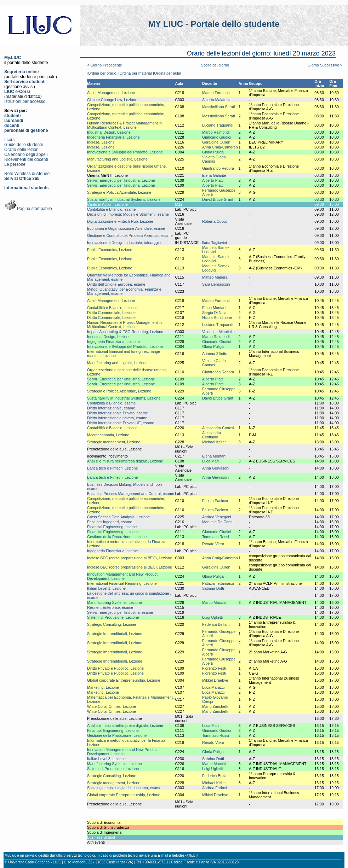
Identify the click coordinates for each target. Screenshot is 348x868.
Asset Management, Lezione (111, 93)
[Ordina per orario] (102, 73)
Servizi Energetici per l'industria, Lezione (121, 180)
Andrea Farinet (215, 788)
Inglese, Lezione (101, 142)
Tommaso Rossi (216, 537)
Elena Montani (214, 308)
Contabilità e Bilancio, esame (111, 209)
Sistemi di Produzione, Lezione (113, 617)
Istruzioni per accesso (25, 101)
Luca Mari (210, 461)
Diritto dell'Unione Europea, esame (116, 284)
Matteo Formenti (216, 93)
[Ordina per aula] (167, 73)
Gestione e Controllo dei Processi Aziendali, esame (130, 235)
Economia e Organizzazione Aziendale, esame (126, 228)
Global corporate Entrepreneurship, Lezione (124, 680)
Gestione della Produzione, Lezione (117, 537)
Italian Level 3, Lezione (106, 759)
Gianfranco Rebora (218, 168)
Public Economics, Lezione (110, 250)
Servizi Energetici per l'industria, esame (120, 612)
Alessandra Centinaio (212, 435)
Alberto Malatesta (217, 100)
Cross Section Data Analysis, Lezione (118, 517)
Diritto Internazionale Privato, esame (118, 413)
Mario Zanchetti (215, 706)
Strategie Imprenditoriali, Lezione (115, 634)
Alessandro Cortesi (218, 428)
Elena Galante (214, 175)
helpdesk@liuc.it (185, 855)
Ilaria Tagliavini (215, 243)
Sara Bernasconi (216, 284)
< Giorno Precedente (105, 65)
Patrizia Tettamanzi (218, 583)
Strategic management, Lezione (114, 442)
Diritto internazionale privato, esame (117, 418)
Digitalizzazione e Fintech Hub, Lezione (120, 221)
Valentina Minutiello (218, 332)
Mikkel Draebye (215, 680)
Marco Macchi (214, 602)
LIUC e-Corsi (17, 92)
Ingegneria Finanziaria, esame (112, 551)
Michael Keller (214, 442)
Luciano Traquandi (218, 125)
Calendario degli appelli (26, 155)
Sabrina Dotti (213, 588)
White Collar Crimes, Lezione (112, 706)
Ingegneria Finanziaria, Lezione (113, 137)
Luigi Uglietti (212, 617)
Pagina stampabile (28, 209)
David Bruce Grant (218, 199)
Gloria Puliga (213, 152)
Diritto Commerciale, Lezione (111, 313)
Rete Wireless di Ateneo (27, 174)
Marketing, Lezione (103, 687)
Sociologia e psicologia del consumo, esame (124, 788)
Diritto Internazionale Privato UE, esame (121, 423)
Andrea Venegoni (217, 517)
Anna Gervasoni (216, 468)
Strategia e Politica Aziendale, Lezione (119, 192)
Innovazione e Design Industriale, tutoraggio (124, 243)
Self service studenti (25, 82)
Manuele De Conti (217, 522)
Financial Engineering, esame (112, 527)
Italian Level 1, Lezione (106, 588)
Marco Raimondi (216, 132)
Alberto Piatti (213, 180)
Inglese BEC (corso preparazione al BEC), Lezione (130, 558)
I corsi (10, 140)
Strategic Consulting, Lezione (112, 624)
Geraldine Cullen (216, 142)
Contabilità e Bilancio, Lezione (112, 308)
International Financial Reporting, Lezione (122, 583)
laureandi (14, 121)
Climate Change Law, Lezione (112, 100)
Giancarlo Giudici (216, 137)
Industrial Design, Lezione (109, 132)
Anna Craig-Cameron (220, 147)
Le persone (15, 164)
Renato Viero (213, 544)
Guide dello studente (24, 145)
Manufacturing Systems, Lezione (115, 602)
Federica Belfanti (216, 624)
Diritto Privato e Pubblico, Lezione (115, 668)
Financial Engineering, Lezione (113, 532)
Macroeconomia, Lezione (108, 435)
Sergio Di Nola (214, 313)
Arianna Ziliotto (215, 354)
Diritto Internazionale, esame (111, 408)
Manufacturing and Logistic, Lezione (117, 159)
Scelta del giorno (215, 65)
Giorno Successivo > (325, 65)
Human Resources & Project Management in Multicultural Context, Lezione (124, 125)
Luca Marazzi (213, 687)
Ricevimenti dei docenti (26, 159)
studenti (13, 116)
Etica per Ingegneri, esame (110, 522)
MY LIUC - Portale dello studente (214, 24)
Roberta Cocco (215, 221)
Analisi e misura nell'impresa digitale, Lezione (125, 461)
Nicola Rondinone (217, 318)
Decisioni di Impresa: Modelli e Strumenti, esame (128, 214)
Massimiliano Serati (218, 107)
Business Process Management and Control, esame (131, 494)
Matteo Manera (215, 277)
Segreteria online (21, 72)
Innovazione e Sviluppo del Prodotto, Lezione (125, 152)
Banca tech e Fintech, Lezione (112, 468)
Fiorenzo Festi (214, 668)
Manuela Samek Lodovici (216, 250)
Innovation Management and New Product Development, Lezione (122, 576)
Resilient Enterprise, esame (110, 607)
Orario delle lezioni (22, 150)
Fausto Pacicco (215, 501)
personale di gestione (26, 130)
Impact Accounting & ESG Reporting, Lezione (125, 332)
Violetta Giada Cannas (214, 159)
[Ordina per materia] (135, 73)
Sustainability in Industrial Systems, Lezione (124, 199)
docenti (12, 126)
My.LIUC (13, 58)
